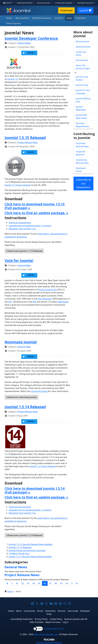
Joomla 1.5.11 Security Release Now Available (30, 557)
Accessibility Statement (22, 619)
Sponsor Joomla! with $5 (76, 619)
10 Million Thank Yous (19, 554)
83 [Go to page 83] (28, 583)
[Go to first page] (7, 583)
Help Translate (36, 622)
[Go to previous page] (12, 583)
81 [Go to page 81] (17, 583)
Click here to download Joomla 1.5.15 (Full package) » (35, 206)
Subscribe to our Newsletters (83, 183)
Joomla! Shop (82, 85)
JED (10, 302)
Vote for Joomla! (19, 261)
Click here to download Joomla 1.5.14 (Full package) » (35, 490)
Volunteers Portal (81, 170)
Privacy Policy (41, 619)
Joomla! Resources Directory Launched (27, 550)
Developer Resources (86, 3)
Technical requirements (20, 223)
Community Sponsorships (82, 161)
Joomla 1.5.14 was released (18, 185)
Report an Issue (53, 622)
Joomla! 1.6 (12, 79)
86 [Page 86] (45, 583)
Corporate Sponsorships (82, 145)
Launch (85, 10)
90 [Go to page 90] (67, 583)
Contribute (81, 18)
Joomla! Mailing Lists (83, 100)
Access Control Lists (48, 290)
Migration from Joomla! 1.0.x (22, 229)
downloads (63, 302)
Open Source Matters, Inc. (46, 634)
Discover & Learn (44, 3)
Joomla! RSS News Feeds (81, 117)
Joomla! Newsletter (81, 108)
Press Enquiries (14, 23)
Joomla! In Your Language (83, 92)
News (69, 18)
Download (66, 10)
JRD (34, 302)
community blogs (39, 391)
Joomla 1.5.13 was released (43, 466)
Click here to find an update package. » (36, 213)
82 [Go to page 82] (23, 583)
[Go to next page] (72, 583)
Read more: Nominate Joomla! (22, 397)
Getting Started (83, 47)
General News (24, 43)
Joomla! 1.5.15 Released (25, 138)
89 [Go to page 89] (61, 583)
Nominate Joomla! (21, 342)
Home (9, 18)
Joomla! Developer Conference (31, 38)
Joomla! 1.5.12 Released (20, 547)
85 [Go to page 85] (39, 583)
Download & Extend (25, 3)
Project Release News (28, 142)
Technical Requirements (82, 125)
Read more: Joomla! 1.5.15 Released (24, 251)
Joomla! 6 (59, 18)
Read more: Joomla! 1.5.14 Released (24, 535)
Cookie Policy (56, 619)
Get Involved (82, 60)
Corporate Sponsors (81, 153)
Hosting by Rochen (49, 642)
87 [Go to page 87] (50, 583)
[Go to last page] (77, 583)
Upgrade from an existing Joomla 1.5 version (30, 226)
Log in (65, 622)
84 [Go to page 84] (34, 583)
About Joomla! (22, 18)
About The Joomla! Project (83, 67)
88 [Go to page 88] (56, 583)
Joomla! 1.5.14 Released (25, 407)
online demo (43, 234)
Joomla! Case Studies (82, 78)
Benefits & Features (42, 18)
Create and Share (81, 53)
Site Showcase (45, 299)
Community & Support (64, 3)
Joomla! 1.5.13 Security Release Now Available (30, 544)
